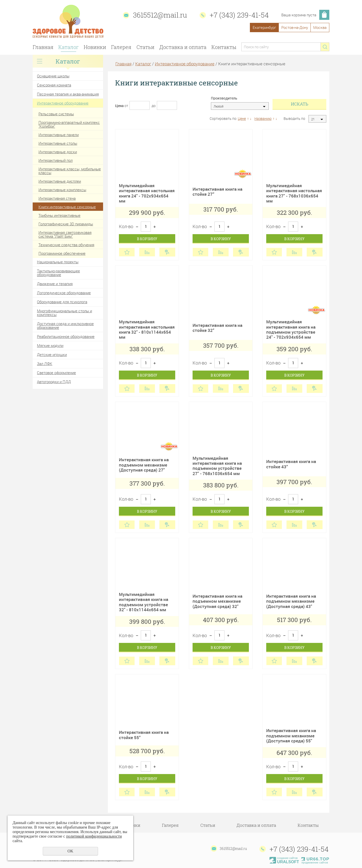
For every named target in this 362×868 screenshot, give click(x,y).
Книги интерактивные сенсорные (67, 207)
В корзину (147, 239)
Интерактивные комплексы (62, 190)
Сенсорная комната (54, 85)
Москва (320, 27)
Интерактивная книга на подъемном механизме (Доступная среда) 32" (217, 601)
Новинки (95, 47)
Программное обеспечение (62, 253)
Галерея (121, 47)
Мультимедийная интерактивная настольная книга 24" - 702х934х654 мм (147, 193)
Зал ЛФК (45, 364)
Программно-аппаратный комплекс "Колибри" (69, 124)
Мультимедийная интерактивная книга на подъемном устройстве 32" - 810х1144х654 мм (144, 602)
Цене (242, 118)
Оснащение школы (53, 76)
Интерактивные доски (58, 152)
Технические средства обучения (66, 245)
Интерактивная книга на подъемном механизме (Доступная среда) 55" (291, 736)
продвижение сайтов (315, 863)
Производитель (224, 98)
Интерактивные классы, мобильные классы (70, 171)
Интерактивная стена (57, 198)
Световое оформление (56, 373)
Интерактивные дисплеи (60, 181)
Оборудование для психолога (62, 302)
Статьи (145, 47)
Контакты (224, 47)
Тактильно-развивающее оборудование (58, 273)
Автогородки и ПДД (54, 382)
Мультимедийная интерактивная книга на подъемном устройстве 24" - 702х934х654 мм (291, 329)
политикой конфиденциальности (94, 836)
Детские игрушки (52, 354)
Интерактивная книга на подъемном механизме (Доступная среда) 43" (291, 601)
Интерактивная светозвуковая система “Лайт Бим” (65, 234)
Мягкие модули (50, 345)
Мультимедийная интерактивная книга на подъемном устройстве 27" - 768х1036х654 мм (217, 466)
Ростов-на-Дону (295, 27)
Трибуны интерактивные (59, 215)
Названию (263, 118)
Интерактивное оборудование (63, 103)
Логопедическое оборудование (64, 293)
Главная (43, 47)
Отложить (127, 252)
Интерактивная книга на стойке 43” (291, 464)
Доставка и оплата (183, 47)
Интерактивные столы (58, 143)
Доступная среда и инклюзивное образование (65, 325)
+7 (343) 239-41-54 (239, 15)
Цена (119, 106)
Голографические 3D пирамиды (66, 224)
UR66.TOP (315, 859)
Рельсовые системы (56, 114)
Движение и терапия (55, 284)
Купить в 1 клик (167, 252)
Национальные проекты (58, 262)
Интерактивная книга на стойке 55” (144, 735)
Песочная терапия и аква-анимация (68, 94)
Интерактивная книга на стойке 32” (217, 328)
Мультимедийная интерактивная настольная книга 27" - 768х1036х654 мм (294, 193)
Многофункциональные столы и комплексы (64, 313)
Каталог (69, 47)
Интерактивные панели (59, 135)
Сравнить (147, 252)
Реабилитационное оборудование (66, 336)
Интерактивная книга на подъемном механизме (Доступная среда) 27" (144, 465)
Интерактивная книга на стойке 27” (217, 192)
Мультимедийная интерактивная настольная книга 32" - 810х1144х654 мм (147, 329)
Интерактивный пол (56, 160)
